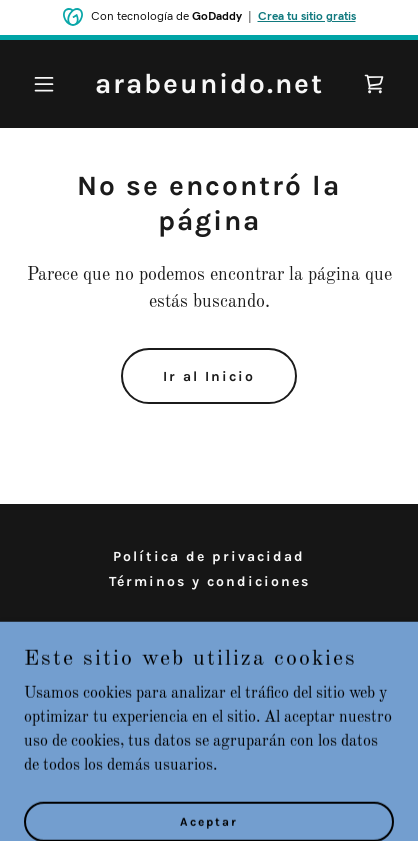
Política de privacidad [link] (209, 556)
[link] (209, 89)
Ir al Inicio (209, 376)
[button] (52, 84)
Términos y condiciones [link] (209, 581)
